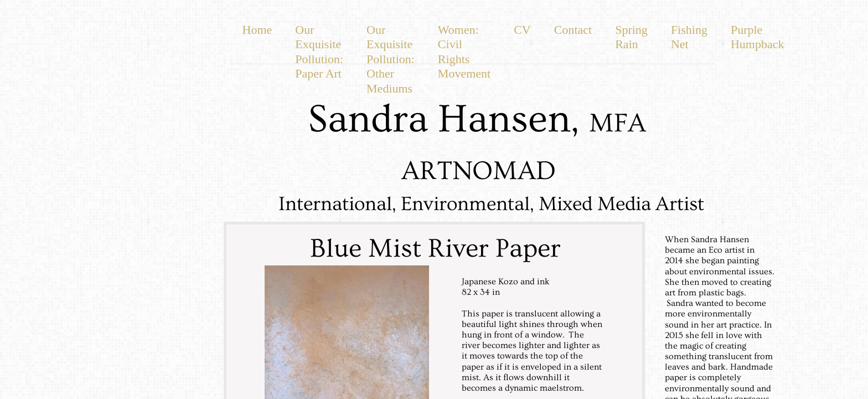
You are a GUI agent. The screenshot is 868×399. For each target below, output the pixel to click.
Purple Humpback (758, 37)
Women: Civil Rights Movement (464, 52)
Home (257, 30)
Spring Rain (631, 37)
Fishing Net (689, 37)
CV (522, 30)
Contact (573, 30)
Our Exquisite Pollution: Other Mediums (391, 59)
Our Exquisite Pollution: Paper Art (319, 52)
